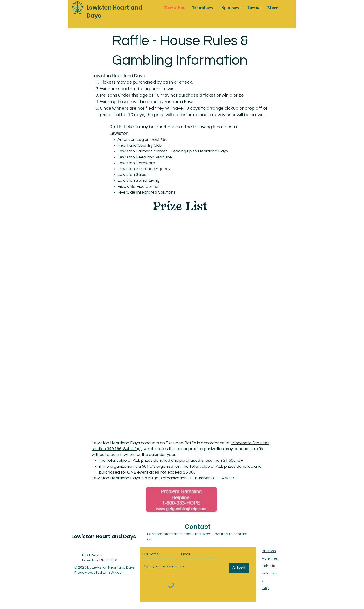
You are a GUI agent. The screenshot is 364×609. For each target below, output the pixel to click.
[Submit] (239, 568)
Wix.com (118, 573)
